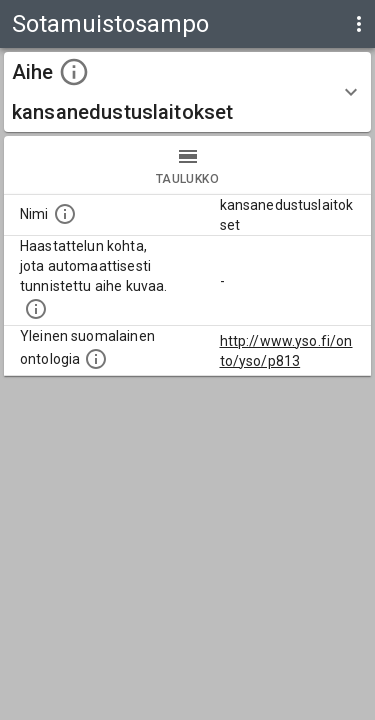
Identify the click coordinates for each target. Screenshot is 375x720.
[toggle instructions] (74, 72)
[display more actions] (359, 24)
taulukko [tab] (187, 165)
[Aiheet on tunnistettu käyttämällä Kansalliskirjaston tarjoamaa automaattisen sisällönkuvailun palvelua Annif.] (36, 309)
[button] (187, 92)
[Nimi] (65, 214)
